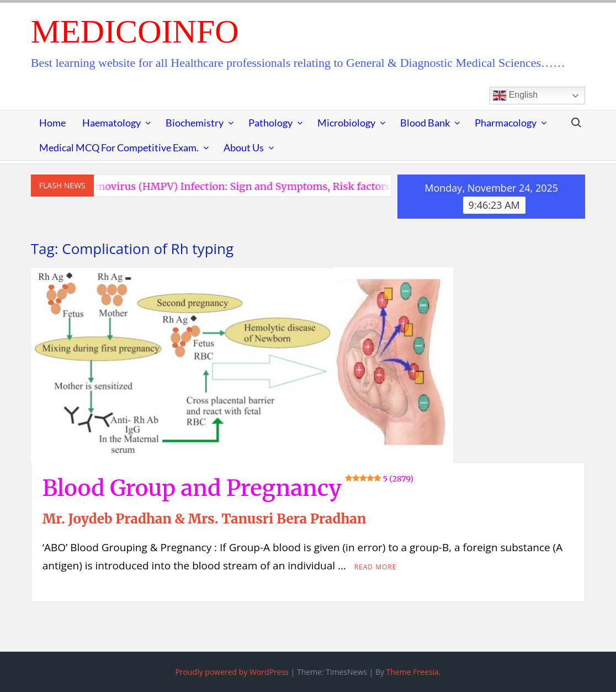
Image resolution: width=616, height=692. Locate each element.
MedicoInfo (135, 31)
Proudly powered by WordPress (232, 672)
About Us (244, 147)
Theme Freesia (413, 672)
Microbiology (346, 123)
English (515, 96)
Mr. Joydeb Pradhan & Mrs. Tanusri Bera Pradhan (204, 519)
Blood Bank (425, 123)
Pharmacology (506, 123)
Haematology (111, 123)
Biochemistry (195, 123)
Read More (376, 567)
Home (52, 123)
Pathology (270, 123)
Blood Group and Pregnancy (228, 488)
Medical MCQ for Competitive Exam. (119, 147)
